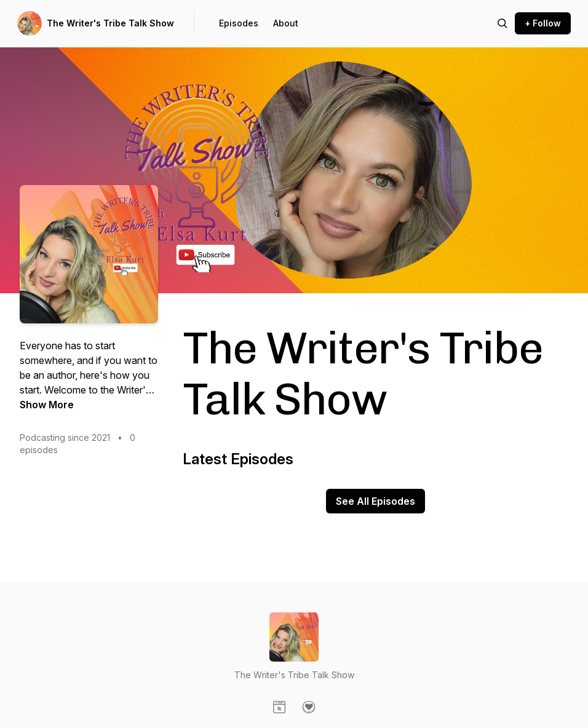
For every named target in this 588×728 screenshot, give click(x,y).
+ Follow (543, 23)
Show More (47, 405)
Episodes (239, 23)
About (286, 23)
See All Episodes (375, 501)
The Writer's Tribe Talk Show (110, 23)
